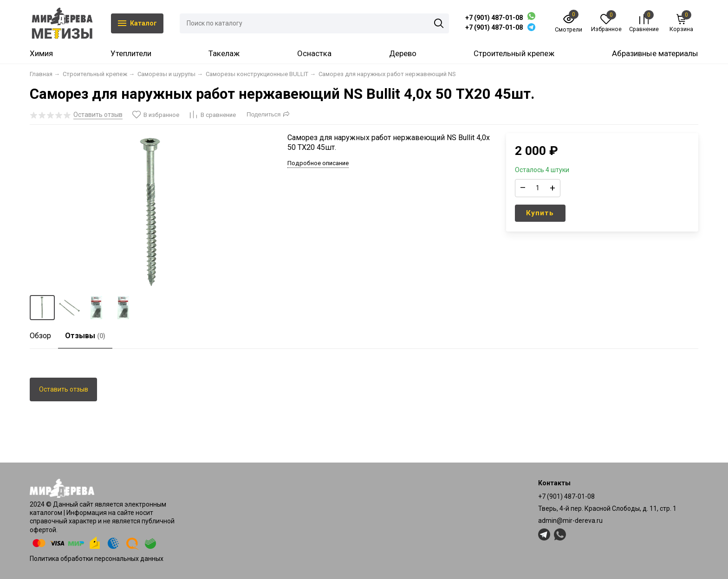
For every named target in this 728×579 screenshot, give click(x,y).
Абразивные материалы (655, 53)
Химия (41, 53)
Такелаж (224, 53)
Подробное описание (318, 163)
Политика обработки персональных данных (97, 559)
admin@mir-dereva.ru (570, 521)
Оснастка (314, 53)
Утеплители (131, 53)
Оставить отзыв (64, 389)
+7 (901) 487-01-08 (494, 18)
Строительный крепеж (514, 53)
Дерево (403, 53)
